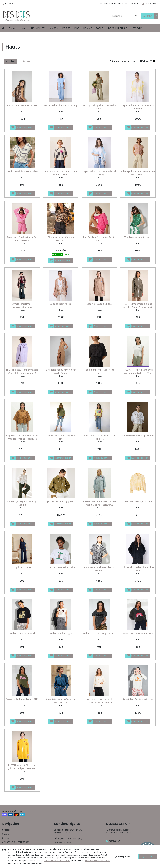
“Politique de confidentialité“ (97, 861)
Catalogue (7, 834)
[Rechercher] (136, 16)
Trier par (115, 61)
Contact (135, 4)
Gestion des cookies (63, 843)
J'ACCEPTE (148, 856)
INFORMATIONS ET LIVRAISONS (16, 842)
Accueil (6, 830)
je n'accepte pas (123, 856)
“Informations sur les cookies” (57, 861)
